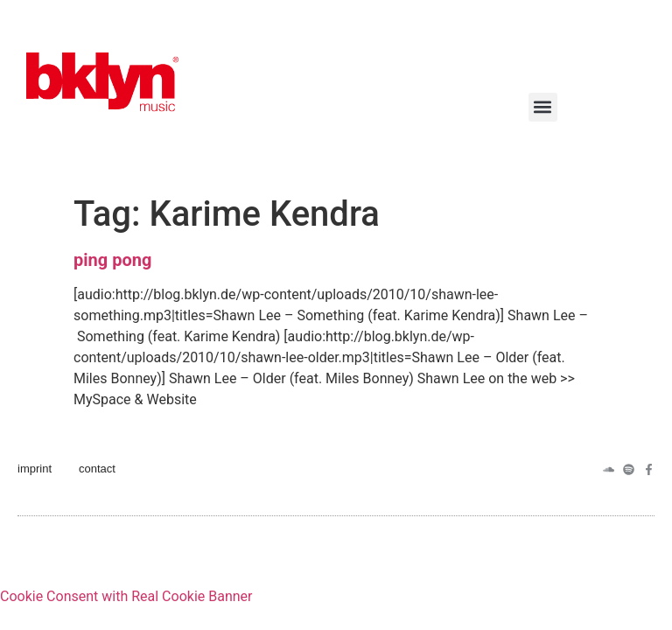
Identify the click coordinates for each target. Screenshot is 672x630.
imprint (35, 469)
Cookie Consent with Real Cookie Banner (126, 596)
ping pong (112, 260)
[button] (543, 107)
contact (97, 469)
